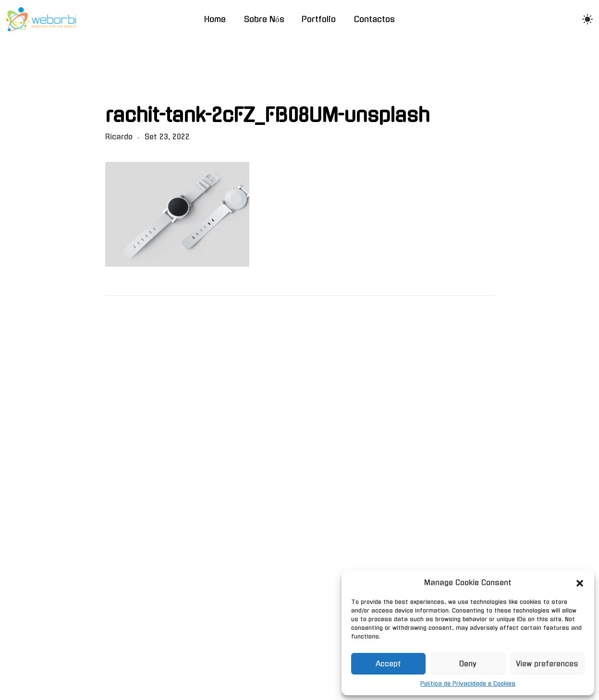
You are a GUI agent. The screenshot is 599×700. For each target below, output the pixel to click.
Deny (468, 664)
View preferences (547, 664)
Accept (388, 664)
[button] (580, 583)
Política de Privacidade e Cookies (468, 684)
